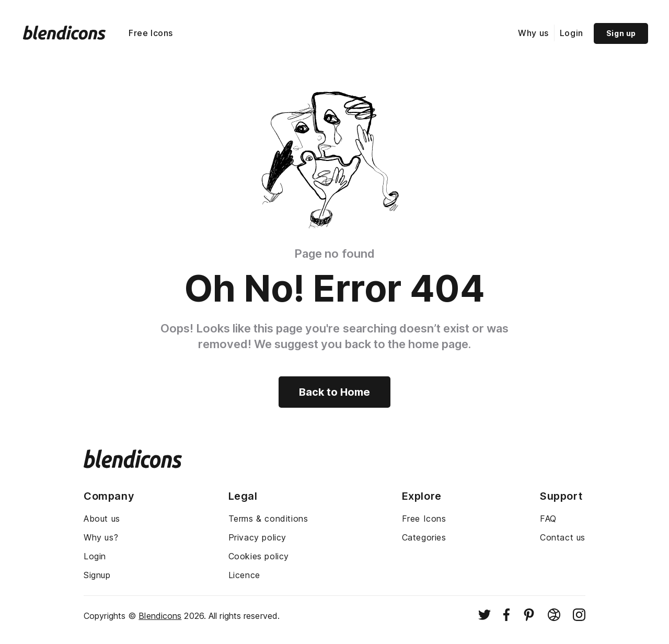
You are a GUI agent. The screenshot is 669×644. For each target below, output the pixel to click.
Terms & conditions (268, 519)
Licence (244, 575)
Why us (533, 33)
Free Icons (151, 33)
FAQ (548, 519)
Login (572, 33)
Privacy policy (257, 537)
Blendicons (160, 616)
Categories (424, 537)
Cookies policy (259, 556)
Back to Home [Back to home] (334, 392)
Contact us (563, 537)
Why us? (101, 537)
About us (102, 519)
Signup (97, 575)
